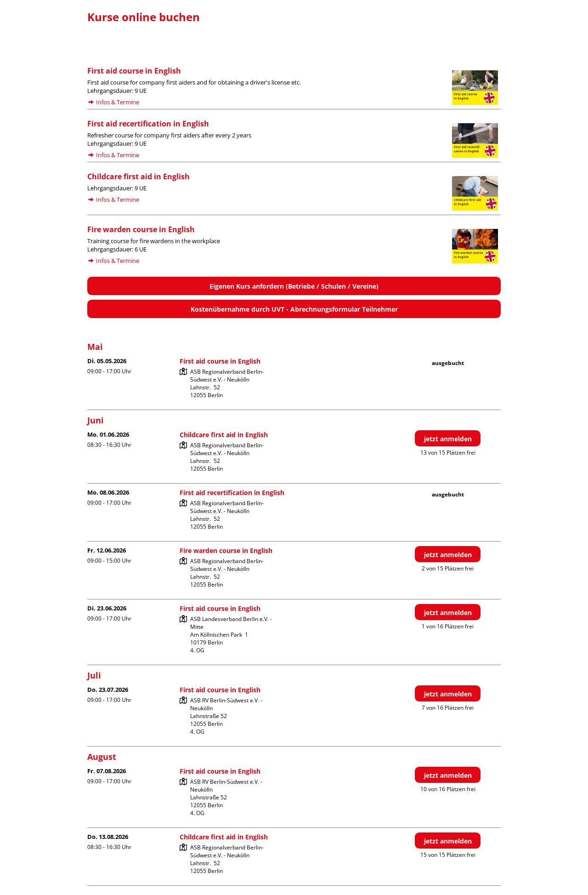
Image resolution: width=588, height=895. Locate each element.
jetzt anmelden (448, 439)
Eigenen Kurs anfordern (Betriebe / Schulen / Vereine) (294, 286)
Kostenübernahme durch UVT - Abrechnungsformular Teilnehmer (294, 309)
